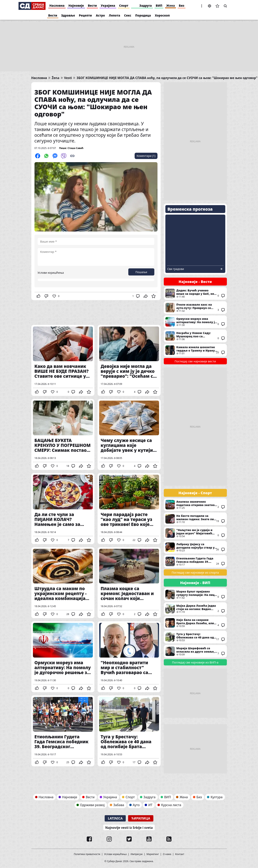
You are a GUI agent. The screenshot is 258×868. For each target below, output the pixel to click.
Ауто (136, 805)
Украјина (108, 6)
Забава (119, 805)
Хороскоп (162, 15)
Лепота (114, 15)
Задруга (146, 6)
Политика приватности (87, 854)
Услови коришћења (51, 273)
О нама (167, 854)
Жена (170, 6)
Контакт (180, 854)
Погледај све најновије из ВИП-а (195, 662)
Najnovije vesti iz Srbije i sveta (129, 828)
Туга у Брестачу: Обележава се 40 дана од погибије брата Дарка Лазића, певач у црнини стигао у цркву (129, 731)
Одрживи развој (92, 805)
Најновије (76, 6)
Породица (143, 15)
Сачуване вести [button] (217, 6)
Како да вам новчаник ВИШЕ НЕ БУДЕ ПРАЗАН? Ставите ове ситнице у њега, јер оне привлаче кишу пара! (63, 360)
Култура (217, 797)
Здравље (68, 15)
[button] (202, 6)
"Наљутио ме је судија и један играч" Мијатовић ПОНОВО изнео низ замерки (195, 533)
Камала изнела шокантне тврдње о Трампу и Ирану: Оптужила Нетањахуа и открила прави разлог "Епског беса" (195, 350)
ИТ (150, 805)
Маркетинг (153, 854)
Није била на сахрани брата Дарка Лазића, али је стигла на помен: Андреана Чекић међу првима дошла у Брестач (195, 623)
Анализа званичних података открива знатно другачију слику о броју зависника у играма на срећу (195, 505)
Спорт (124, 6)
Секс (128, 15)
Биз (182, 6)
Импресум (136, 854)
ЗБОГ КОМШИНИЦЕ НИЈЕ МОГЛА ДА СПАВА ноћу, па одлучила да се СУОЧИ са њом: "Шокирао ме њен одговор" (167, 78)
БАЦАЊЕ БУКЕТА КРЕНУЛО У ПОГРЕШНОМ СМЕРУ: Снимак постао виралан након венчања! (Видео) (63, 434)
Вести (92, 6)
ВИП (159, 6)
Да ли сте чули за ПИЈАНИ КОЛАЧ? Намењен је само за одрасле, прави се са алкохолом (63, 509)
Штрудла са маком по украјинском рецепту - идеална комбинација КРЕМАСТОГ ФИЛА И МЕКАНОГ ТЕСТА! (63, 583)
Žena (55, 78)
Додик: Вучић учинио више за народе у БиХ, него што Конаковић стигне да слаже (195, 293)
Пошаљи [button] (141, 272)
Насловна (57, 6)
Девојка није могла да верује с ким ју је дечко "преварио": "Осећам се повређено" (129, 360)
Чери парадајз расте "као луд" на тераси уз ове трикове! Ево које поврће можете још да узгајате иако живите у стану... (129, 509)
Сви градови (176, 269)
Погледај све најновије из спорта (195, 572)
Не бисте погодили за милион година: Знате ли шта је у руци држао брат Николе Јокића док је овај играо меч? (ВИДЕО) (195, 519)
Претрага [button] (225, 6)
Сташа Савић (76, 148)
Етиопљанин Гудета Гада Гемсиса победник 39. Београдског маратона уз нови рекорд (63, 731)
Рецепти (85, 15)
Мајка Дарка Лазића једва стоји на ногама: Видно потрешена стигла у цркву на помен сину (195, 609)
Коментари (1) (146, 156)
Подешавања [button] (210, 6)
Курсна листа (171, 805)
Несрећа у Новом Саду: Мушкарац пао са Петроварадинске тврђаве (195, 336)
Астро (100, 15)
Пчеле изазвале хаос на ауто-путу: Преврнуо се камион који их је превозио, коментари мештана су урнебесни (195, 308)
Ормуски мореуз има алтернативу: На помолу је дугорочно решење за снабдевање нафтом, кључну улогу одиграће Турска (63, 657)
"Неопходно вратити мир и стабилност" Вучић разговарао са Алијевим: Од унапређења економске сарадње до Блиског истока (129, 657)
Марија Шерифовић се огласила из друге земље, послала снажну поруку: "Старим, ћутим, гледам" (195, 651)
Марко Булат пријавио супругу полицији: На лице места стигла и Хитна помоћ (195, 594)
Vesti (68, 78)
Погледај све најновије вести (195, 361)
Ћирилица (141, 818)
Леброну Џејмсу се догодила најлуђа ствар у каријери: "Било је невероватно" (195, 547)
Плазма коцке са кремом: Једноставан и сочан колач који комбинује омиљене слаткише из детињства (129, 583)
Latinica (115, 818)
